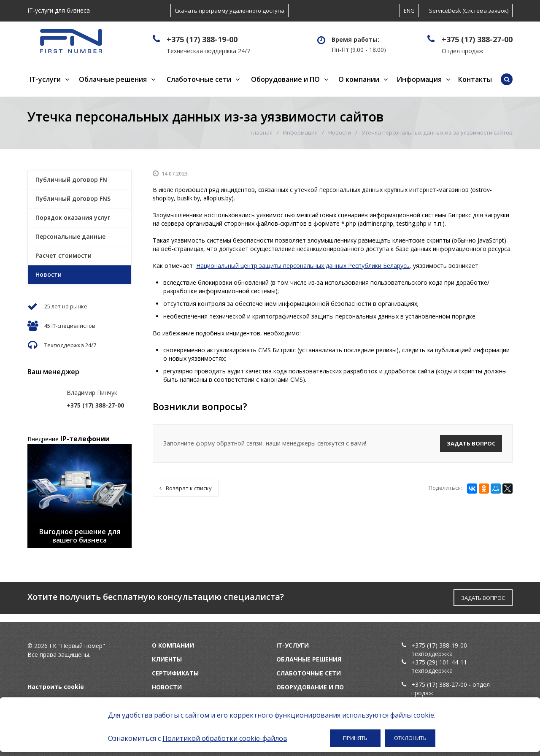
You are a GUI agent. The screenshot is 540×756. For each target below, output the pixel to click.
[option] (80, 496)
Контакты (475, 79)
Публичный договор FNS (73, 198)
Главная (262, 132)
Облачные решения (113, 79)
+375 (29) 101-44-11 (439, 662)
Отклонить (410, 738)
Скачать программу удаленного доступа (229, 11)
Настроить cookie (56, 687)
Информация (419, 79)
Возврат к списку (186, 488)
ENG (409, 11)
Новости (340, 132)
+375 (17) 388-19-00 (202, 39)
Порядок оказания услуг (73, 217)
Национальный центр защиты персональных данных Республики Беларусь (303, 266)
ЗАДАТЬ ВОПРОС (483, 598)
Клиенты (167, 659)
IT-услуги (45, 79)
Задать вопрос (471, 443)
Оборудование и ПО (285, 79)
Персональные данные (70, 236)
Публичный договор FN (71, 180)
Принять (355, 738)
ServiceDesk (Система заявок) (469, 11)
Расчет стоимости (63, 255)
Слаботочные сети (199, 79)
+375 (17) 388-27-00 (477, 39)
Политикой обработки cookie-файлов (225, 738)
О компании (359, 79)
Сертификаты (175, 673)
